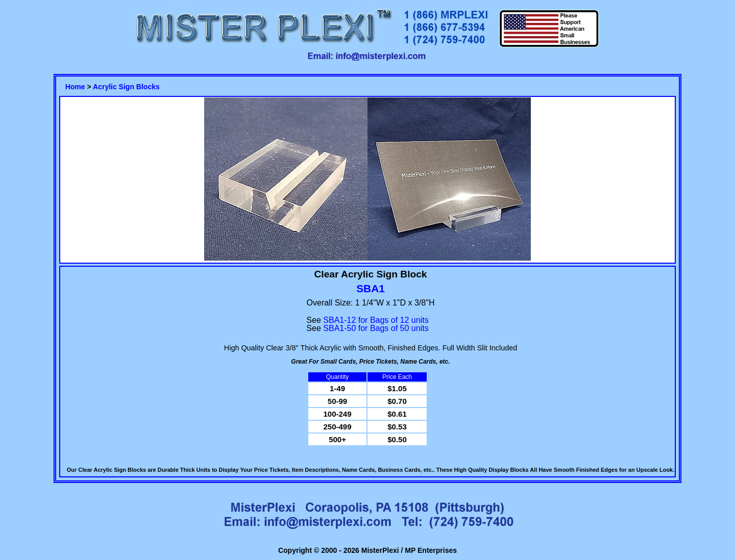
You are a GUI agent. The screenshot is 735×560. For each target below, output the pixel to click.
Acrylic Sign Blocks (126, 87)
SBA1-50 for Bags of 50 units (376, 328)
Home (75, 87)
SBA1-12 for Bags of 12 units (376, 320)
